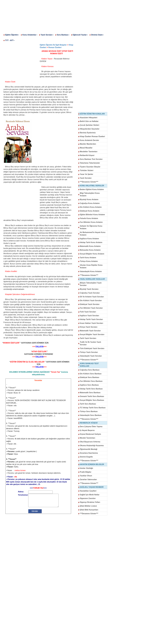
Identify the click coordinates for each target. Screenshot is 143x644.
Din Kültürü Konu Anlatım (91, 207)
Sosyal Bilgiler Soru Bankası (92, 400)
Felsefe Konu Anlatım (89, 218)
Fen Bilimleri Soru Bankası (91, 381)
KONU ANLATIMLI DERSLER (92, 186)
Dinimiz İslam (97, 35)
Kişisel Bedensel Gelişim (90, 434)
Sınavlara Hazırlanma (89, 453)
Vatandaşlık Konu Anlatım (91, 271)
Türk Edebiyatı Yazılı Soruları (92, 348)
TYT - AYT (10, 40)
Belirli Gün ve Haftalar (89, 121)
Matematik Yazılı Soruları (90, 331)
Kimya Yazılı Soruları (89, 327)
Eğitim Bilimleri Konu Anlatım (92, 215)
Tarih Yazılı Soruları (88, 338)
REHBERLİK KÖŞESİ (89, 423)
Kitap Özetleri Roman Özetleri (92, 136)
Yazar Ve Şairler (87, 174)
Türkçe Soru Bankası (89, 411)
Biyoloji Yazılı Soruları (89, 289)
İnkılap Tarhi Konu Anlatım (91, 242)
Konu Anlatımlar (30, 35)
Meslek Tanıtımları (88, 438)
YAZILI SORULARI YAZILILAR (92, 279)
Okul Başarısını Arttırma (90, 442)
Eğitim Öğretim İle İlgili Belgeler (53, 45)
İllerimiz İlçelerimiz (88, 133)
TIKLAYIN (39, 347)
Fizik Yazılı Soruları (88, 312)
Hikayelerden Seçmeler (90, 129)
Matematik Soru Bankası (90, 393)
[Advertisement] (67, 16)
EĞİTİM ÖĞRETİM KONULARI (92, 114)
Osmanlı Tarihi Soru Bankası (92, 396)
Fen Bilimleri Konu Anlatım (91, 222)
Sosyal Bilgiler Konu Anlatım (92, 254)
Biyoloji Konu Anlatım (89, 199)
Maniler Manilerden (88, 144)
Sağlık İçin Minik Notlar (90, 495)
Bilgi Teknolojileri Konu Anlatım (90, 194)
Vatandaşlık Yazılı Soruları (91, 356)
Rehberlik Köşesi (87, 155)
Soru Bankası (63, 35)
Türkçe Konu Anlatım (89, 261)
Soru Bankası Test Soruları (91, 159)
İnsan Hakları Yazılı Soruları (92, 323)
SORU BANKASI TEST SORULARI (89, 365)
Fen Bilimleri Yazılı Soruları (91, 308)
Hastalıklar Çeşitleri (88, 491)
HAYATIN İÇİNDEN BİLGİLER (92, 464)
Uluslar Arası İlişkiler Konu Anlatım (91, 266)
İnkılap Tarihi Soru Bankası (91, 389)
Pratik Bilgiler (86, 472)
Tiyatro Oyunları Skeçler (90, 167)
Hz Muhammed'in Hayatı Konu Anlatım (93, 234)
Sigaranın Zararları (88, 498)
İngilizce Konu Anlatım (89, 239)
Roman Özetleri (55, 47)
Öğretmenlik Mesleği (89, 449)
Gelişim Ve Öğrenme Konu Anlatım (91, 227)
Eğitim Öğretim (12, 35)
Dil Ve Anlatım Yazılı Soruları (92, 297)
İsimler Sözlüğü (86, 468)
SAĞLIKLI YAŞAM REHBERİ (92, 487)
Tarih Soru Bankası (88, 404)
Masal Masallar (86, 148)
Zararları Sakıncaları (88, 479)
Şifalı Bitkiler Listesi (88, 506)
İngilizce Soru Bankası (89, 385)
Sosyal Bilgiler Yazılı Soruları (92, 334)
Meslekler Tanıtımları (89, 152)
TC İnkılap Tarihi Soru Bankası (93, 408)
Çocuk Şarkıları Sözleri (90, 125)
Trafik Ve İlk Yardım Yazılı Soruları (90, 343)
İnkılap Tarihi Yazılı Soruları (91, 319)
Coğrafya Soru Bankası (90, 370)
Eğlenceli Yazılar (80, 35)
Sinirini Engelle (86, 457)
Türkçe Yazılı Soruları (89, 352)
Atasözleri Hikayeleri (89, 118)
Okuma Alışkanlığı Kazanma (92, 446)
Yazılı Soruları (47, 35)
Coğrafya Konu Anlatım (90, 203)
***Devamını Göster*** (89, 182)
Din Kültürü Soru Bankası (91, 374)
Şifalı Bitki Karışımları (89, 510)
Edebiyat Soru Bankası (90, 377)
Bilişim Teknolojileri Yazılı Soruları (91, 284)
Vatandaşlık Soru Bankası (91, 415)
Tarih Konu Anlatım (88, 258)
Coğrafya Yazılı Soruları (90, 293)
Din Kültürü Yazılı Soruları (91, 300)
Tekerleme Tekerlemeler (90, 163)
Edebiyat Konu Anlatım (90, 211)
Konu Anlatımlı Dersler (89, 140)
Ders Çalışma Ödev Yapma (91, 427)
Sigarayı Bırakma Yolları (90, 502)
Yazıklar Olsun (86, 476)
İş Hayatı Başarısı (87, 430)
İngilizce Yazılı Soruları (89, 316)
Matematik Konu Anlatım (90, 246)
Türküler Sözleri (87, 170)
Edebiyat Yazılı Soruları (90, 304)
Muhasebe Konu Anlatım (90, 250)
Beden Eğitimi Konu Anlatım (92, 189)
